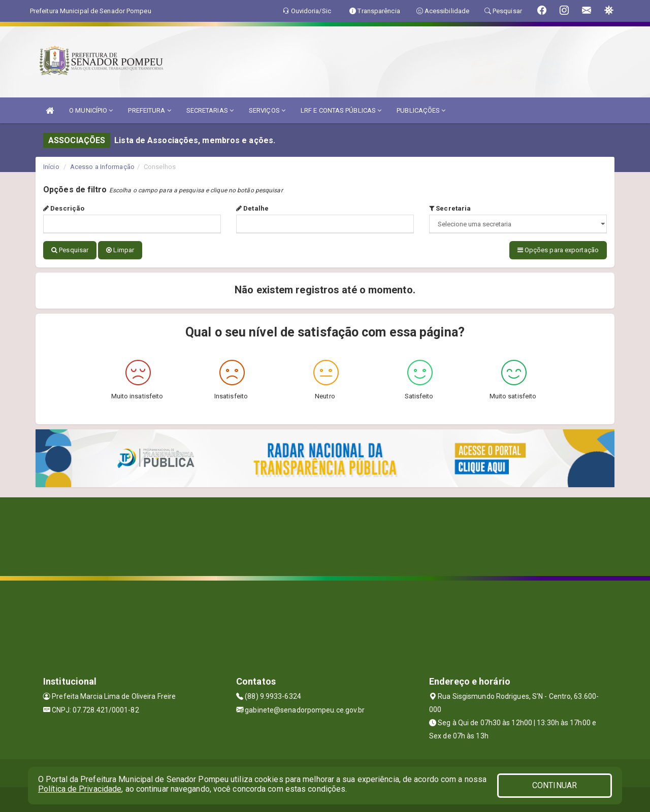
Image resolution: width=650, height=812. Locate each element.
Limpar (120, 250)
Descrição (64, 208)
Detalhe (252, 208)
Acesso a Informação (102, 167)
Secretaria (450, 208)
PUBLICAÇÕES (421, 110)
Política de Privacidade (80, 789)
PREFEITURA (149, 110)
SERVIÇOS (267, 110)
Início (51, 167)
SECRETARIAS (210, 110)
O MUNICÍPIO (91, 110)
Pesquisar (70, 250)
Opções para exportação (558, 250)
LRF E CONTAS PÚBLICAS (341, 110)
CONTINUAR (555, 785)
